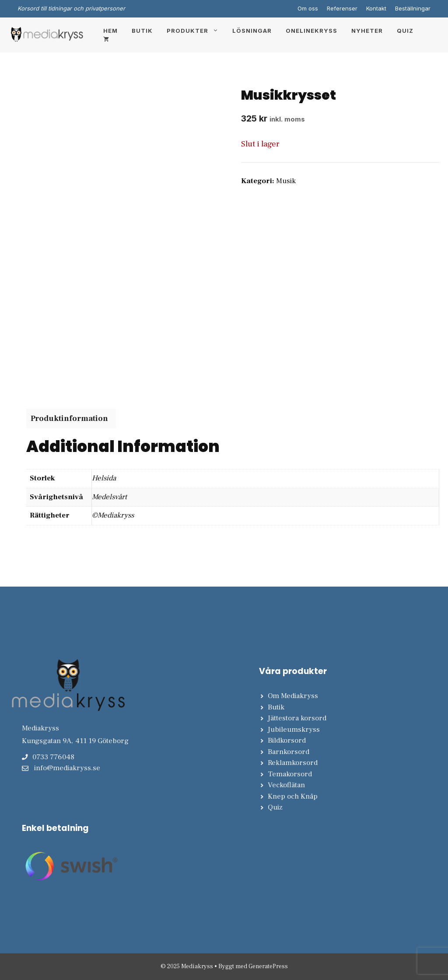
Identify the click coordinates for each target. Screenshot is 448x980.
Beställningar (413, 8)
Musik (286, 181)
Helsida (104, 478)
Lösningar (252, 31)
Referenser (342, 8)
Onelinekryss (311, 31)
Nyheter (367, 31)
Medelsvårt (109, 497)
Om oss (308, 8)
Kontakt (376, 8)
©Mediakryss (113, 515)
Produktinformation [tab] (69, 419)
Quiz (405, 31)
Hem (110, 31)
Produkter (196, 31)
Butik (142, 31)
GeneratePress (268, 966)
